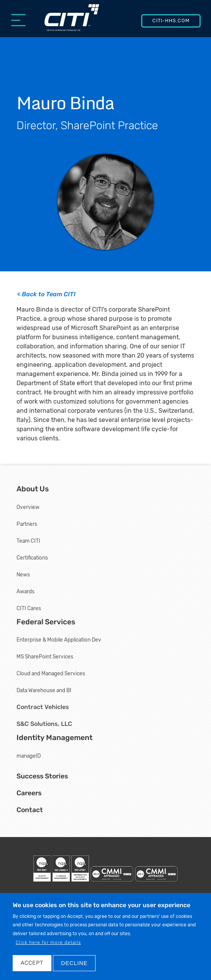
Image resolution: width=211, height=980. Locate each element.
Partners (27, 524)
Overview (28, 507)
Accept (32, 964)
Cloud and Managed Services (51, 673)
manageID (29, 756)
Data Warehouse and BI (44, 690)
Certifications (32, 558)
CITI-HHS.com (171, 21)
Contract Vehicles (43, 707)
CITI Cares (29, 608)
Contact (30, 810)
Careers (29, 793)
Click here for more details (48, 944)
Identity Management (54, 738)
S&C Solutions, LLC (44, 724)
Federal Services (46, 622)
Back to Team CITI (46, 294)
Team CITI (28, 541)
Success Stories (42, 776)
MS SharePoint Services (45, 657)
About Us (33, 489)
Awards (26, 591)
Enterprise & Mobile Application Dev (59, 640)
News (23, 575)
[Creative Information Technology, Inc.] (72, 22)
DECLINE (74, 964)
